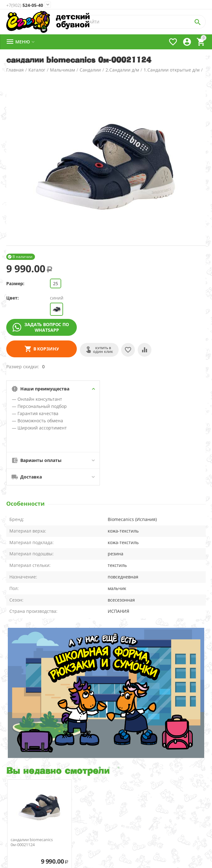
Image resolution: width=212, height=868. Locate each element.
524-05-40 (25, 5)
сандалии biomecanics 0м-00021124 (32, 842)
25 (56, 283)
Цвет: (12, 298)
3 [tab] (119, 768)
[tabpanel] (106, 693)
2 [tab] (109, 768)
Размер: (15, 283)
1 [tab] (100, 768)
